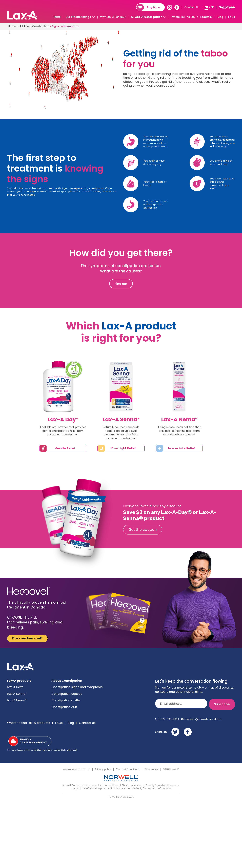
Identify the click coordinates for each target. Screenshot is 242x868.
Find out (121, 284)
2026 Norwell (171, 769)
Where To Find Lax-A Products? (192, 17)
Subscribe (222, 704)
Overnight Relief (123, 448)
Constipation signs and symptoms (77, 687)
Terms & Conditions (128, 769)
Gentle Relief (65, 448)
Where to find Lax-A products (29, 723)
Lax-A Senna (17, 694)
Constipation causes (67, 694)
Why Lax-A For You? (113, 17)
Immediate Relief (182, 448)
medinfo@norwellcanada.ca (203, 719)
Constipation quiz (64, 707)
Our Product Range (78, 17)
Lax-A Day (15, 687)
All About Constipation (147, 17)
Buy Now (153, 7)
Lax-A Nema (17, 700)
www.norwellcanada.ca (77, 769)
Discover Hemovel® (27, 638)
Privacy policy (103, 769)
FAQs (232, 17)
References (151, 769)
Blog (220, 17)
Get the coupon (143, 530)
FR (212, 7)
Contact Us (192, 7)
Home (57, 17)
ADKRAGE (129, 797)
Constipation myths (66, 700)
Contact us (87, 723)
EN (206, 7)
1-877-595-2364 (169, 719)
